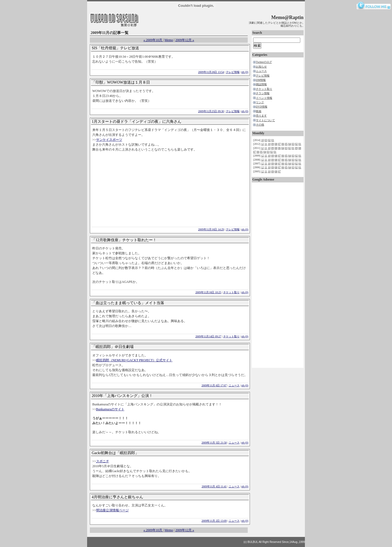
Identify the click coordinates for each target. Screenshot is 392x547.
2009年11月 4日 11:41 (214, 486)
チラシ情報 (263, 93)
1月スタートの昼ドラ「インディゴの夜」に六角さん (137, 122)
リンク (260, 102)
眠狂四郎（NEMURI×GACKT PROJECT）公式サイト (134, 360)
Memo (169, 40)
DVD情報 (262, 107)
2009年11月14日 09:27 (208, 336)
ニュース (234, 385)
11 (266, 144)
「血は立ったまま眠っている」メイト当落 (128, 303)
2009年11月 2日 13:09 (214, 521)
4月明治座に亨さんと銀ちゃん (117, 497)
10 (262, 140)
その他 (260, 125)
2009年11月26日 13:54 (211, 72)
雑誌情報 (261, 84)
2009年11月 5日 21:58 (214, 443)
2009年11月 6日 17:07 (214, 385)
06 (283, 144)
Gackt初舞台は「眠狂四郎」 (115, 453)
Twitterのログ (264, 62)
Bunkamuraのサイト (110, 409)
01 (273, 140)
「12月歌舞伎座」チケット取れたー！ (124, 240)
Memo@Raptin (287, 17)
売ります (261, 116)
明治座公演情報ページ (112, 510)
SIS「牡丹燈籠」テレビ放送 (115, 48)
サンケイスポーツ (109, 140)
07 (279, 144)
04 (290, 144)
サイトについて (265, 120)
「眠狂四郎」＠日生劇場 (113, 347)
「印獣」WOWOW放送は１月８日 (121, 82)
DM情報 (261, 80)
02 (269, 140)
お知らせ (261, 67)
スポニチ (103, 461)
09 (272, 144)
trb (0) (245, 72)
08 (276, 144)
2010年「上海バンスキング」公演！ (122, 396)
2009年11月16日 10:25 (208, 292)
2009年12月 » (185, 40)
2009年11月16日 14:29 (211, 229)
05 (286, 144)
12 (262, 144)
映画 (259, 111)
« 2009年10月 (153, 40)
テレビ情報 (233, 72)
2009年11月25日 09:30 (211, 111)
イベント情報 (264, 98)
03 (266, 140)
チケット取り (231, 292)
